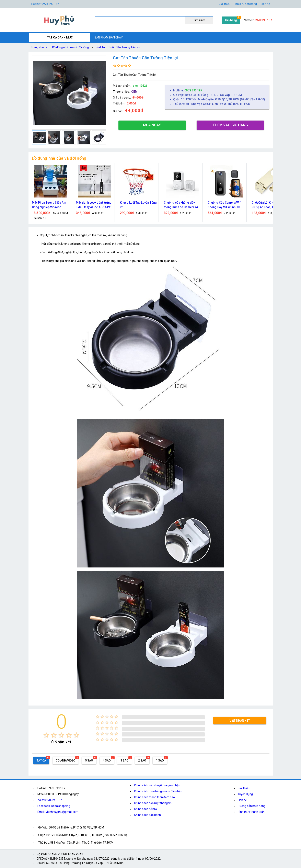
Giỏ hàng (231, 20)
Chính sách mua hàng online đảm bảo (158, 791)
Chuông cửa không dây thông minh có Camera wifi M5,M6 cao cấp (182, 205)
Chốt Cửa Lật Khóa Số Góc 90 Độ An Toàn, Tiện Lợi (269, 205)
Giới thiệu (225, 4)
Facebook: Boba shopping (54, 806)
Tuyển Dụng (245, 794)
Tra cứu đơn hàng (246, 4)
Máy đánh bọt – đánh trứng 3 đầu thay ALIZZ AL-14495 (94, 205)
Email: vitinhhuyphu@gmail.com (58, 812)
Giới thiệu (244, 788)
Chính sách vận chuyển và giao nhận (157, 785)
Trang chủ (40, 47)
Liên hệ (265, 4)
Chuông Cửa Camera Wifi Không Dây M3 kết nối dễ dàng (225, 205)
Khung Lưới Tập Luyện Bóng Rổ (138, 205)
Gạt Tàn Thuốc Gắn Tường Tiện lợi (118, 47)
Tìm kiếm (199, 20)
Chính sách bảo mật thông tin (153, 803)
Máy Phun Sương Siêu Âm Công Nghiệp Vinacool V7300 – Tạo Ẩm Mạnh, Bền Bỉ (50, 205)
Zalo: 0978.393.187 (50, 800)
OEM (134, 92)
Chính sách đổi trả (146, 809)
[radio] (46, 735)
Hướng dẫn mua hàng (252, 806)
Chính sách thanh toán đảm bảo (154, 797)
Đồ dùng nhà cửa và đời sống (70, 47)
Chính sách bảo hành (147, 815)
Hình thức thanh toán (251, 812)
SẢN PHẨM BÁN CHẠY (109, 37)
